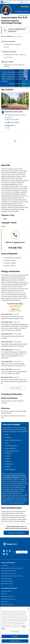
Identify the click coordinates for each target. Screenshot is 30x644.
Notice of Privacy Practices (8, 579)
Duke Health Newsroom (8, 605)
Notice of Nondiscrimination (9, 576)
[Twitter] (4, 560)
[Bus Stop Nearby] (9, 134)
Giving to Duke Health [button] (15, 538)
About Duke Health (6, 597)
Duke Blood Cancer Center (14, 117)
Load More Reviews (15, 394)
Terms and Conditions (7, 587)
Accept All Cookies (15, 641)
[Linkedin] (10, 557)
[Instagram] (7, 557)
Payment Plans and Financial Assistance (12, 582)
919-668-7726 (15, 253)
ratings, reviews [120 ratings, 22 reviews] (22, 11)
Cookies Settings (15, 632)
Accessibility (4, 571)
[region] (15, 625)
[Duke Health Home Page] (11, 550)
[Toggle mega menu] (26, 2)
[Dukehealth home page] (4, 2)
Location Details (8, 63)
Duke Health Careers (7, 602)
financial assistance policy (17, 509)
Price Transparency (6, 584)
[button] (28, 2)
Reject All (15, 636)
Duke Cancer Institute (18, 121)
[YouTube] (7, 560)
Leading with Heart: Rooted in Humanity (12, 574)
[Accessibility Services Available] (6, 134)
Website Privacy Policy (7, 589)
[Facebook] (4, 557)
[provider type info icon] (28, 15)
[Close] (28, 609)
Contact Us (22, 558)
